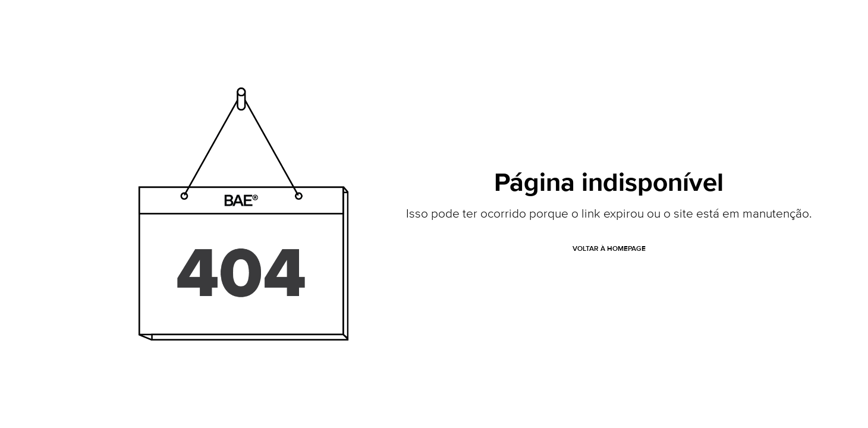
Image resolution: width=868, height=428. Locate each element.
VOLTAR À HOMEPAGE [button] (609, 249)
